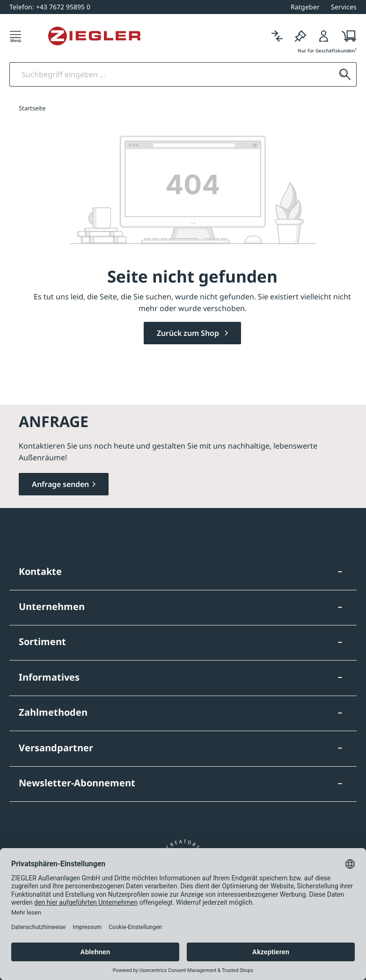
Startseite (32, 108)
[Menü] (15, 36)
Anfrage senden (60, 484)
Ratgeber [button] (305, 7)
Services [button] (344, 7)
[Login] (324, 36)
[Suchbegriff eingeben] (172, 74)
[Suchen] (345, 74)
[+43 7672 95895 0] (50, 7)
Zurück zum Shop (189, 333)
